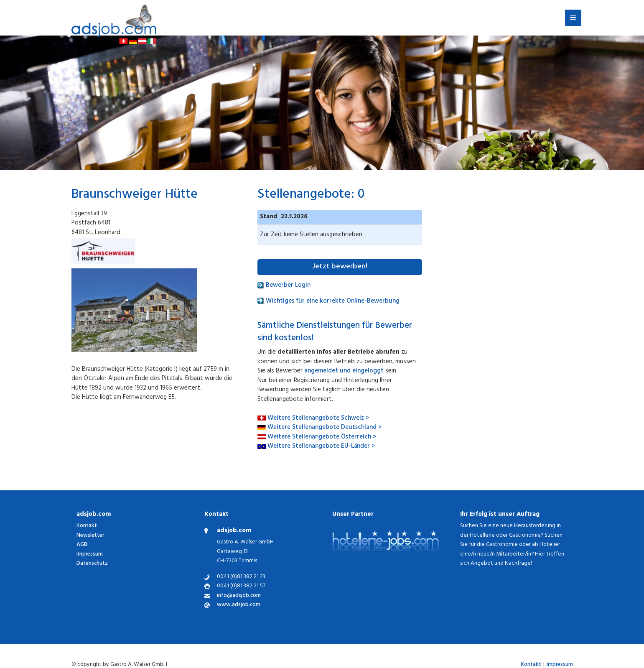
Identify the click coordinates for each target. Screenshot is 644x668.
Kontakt (87, 526)
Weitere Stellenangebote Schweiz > (318, 419)
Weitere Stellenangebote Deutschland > (325, 428)
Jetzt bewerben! (340, 267)
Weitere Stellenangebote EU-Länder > (321, 447)
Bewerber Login (284, 286)
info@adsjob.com (239, 596)
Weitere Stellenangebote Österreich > (322, 437)
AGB (82, 545)
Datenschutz (92, 564)
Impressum (90, 555)
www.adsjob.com (239, 606)
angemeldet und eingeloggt (344, 371)
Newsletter (90, 536)
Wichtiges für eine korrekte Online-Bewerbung (328, 302)
